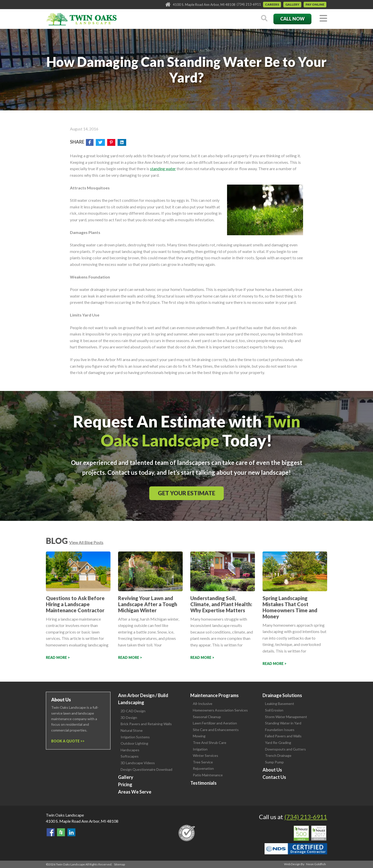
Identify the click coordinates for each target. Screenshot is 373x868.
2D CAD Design (133, 711)
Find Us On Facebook (51, 832)
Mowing (199, 736)
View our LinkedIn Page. (71, 832)
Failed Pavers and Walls (283, 736)
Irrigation (200, 749)
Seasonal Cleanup (207, 717)
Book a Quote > (67, 741)
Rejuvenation (203, 768)
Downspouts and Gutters (285, 749)
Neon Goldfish (316, 864)
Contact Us (274, 777)
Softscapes (130, 756)
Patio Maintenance (208, 775)
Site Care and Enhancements (216, 730)
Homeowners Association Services (220, 710)
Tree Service (203, 762)
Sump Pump (274, 762)
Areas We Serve (135, 792)
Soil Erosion (274, 710)
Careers (272, 4)
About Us (272, 770)
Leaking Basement (280, 704)
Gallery (292, 4)
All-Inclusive (203, 704)
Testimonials (203, 783)
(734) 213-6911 (249, 4)
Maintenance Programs (215, 695)
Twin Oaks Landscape (65, 815)
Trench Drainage (278, 755)
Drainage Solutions (282, 695)
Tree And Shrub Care (210, 743)
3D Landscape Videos (138, 763)
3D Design (129, 717)
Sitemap (119, 864)
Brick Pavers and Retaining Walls (146, 724)
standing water (163, 169)
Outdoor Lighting (134, 743)
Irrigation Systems (135, 737)
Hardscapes (130, 750)
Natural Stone (132, 730)
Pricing (125, 784)
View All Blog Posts (86, 542)
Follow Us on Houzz (61, 832)
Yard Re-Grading (278, 743)
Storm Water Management (286, 717)
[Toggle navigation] (323, 19)
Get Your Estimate (186, 493)
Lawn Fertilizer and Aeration (215, 723)
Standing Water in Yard (283, 723)
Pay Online (315, 4)
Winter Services (206, 755)
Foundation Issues (280, 730)
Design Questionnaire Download (146, 769)
